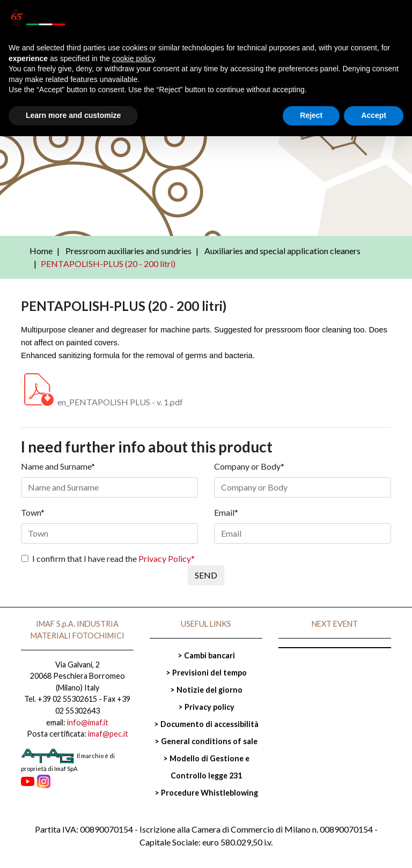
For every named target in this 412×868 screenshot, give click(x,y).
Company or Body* (249, 466)
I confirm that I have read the (113, 558)
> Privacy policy (206, 707)
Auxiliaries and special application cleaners (282, 251)
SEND (206, 575)
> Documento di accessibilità (206, 724)
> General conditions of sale (206, 741)
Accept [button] (374, 115)
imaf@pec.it (108, 734)
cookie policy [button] (133, 58)
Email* (226, 512)
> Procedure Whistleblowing (206, 793)
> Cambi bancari (206, 655)
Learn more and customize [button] (73, 115)
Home (41, 251)
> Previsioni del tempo (206, 673)
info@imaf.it (88, 722)
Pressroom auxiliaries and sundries (128, 251)
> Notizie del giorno (206, 690)
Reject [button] (311, 115)
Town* (33, 512)
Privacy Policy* (167, 558)
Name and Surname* (58, 466)
